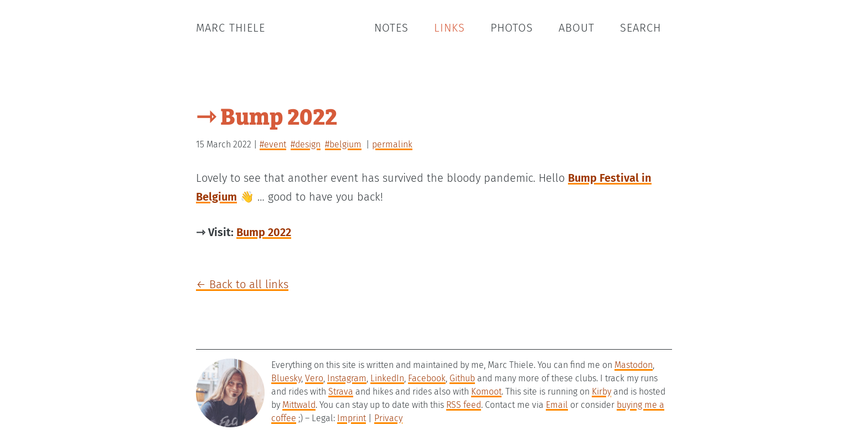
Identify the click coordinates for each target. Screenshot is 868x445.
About (577, 28)
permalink (392, 144)
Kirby (601, 392)
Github (462, 378)
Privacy (388, 418)
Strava (341, 392)
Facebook (427, 378)
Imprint (352, 418)
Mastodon (634, 365)
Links (449, 28)
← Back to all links (242, 284)
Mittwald (299, 405)
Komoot (486, 392)
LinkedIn (387, 378)
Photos (512, 28)
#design (306, 144)
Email (557, 405)
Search (640, 28)
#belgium (343, 144)
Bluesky (286, 378)
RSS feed (464, 405)
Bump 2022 (264, 232)
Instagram (347, 378)
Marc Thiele (231, 28)
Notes (391, 28)
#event (273, 144)
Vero (314, 378)
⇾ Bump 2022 (267, 115)
